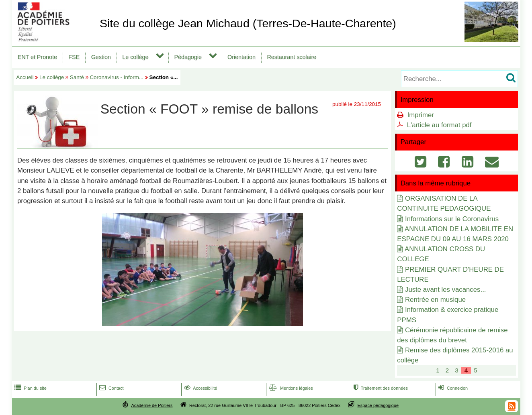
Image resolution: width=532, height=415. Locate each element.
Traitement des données (380, 388)
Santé (77, 77)
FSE (74, 57)
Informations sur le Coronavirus (452, 219)
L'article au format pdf (439, 125)
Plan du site (30, 388)
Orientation (241, 57)
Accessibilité (200, 388)
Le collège (135, 57)
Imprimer (421, 115)
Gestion (101, 57)
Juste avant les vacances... (445, 290)
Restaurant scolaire (292, 57)
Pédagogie (188, 57)
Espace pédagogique (378, 405)
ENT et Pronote (37, 57)
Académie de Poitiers (152, 405)
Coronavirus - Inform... (117, 77)
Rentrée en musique (435, 300)
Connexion (452, 388)
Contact (111, 388)
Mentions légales (290, 388)
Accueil (25, 77)
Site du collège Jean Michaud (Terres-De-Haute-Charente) (248, 23)
